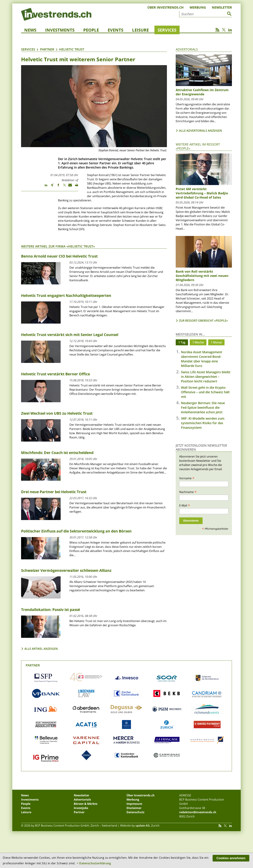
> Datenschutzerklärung (94, 863)
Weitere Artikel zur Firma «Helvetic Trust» (58, 246)
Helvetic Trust (72, 49)
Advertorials (187, 49)
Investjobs (81, 808)
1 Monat (216, 342)
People (91, 30)
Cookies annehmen (231, 858)
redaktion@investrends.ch (198, 812)
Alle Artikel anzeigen (41, 649)
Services (167, 30)
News (30, 30)
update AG (143, 826)
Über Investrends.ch (166, 7)
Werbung (198, 7)
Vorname (187, 478)
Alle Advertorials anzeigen (201, 131)
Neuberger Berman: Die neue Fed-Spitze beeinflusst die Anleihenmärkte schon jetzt (203, 407)
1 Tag (182, 342)
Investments (60, 30)
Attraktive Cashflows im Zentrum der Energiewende (202, 92)
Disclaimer (134, 808)
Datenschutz (135, 812)
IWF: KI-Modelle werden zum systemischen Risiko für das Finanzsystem (203, 423)
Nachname (188, 492)
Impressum (134, 804)
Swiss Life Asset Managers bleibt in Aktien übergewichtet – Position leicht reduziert (206, 377)
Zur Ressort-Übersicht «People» (203, 321)
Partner (47, 49)
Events (116, 30)
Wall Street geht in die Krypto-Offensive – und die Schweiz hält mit (205, 392)
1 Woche (198, 342)
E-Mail (185, 505)
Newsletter (222, 7)
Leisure (140, 30)
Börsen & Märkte (86, 804)
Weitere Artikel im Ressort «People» (198, 146)
